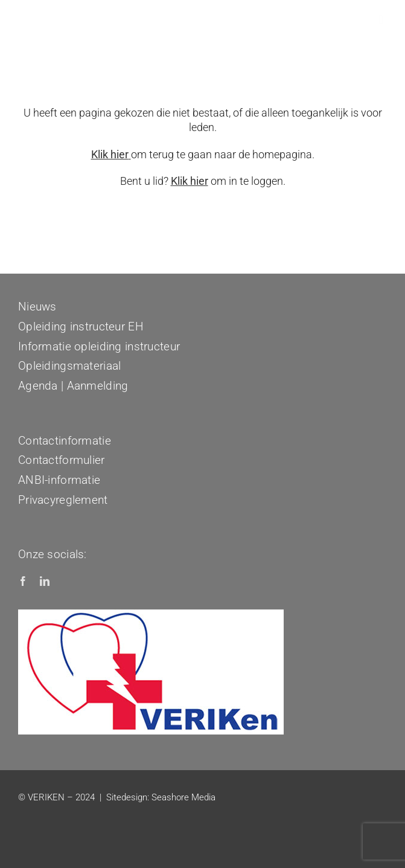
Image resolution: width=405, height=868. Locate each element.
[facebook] (23, 581)
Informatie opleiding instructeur (99, 346)
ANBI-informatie (59, 480)
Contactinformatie (65, 441)
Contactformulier (62, 460)
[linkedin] (45, 581)
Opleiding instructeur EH (81, 326)
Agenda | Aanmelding (73, 386)
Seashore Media (183, 797)
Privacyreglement (63, 500)
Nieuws (37, 307)
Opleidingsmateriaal (69, 366)
